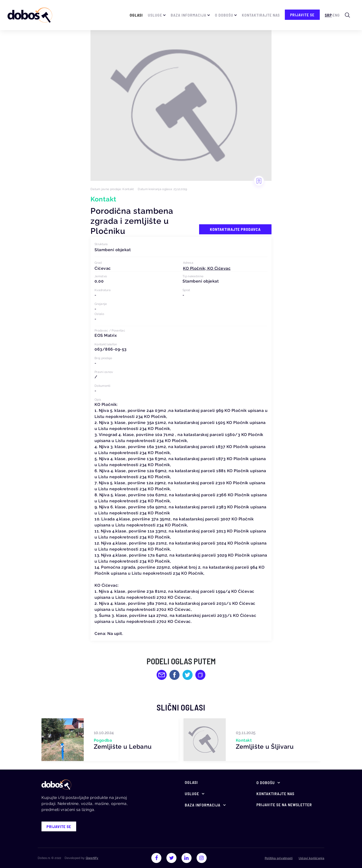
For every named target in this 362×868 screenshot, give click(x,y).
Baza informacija (189, 15)
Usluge (155, 15)
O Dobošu (224, 15)
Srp (328, 15)
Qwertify (92, 858)
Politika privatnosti (279, 858)
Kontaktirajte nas (261, 15)
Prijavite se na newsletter (284, 805)
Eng (336, 15)
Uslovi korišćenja (311, 858)
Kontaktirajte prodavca (235, 229)
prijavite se (302, 15)
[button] (207, 268)
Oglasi (136, 15)
